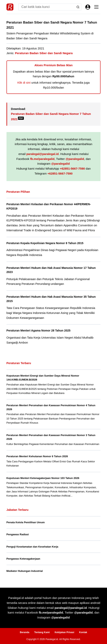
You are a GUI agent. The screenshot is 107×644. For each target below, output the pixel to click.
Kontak (83, 632)
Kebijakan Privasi (64, 632)
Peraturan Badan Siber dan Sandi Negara (44, 53)
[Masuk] (88, 7)
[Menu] (96, 7)
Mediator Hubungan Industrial (25, 571)
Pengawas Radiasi (18, 534)
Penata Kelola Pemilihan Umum (26, 522)
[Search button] (78, 7)
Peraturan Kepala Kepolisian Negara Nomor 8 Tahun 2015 (45, 243)
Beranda (25, 632)
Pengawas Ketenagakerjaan (23, 559)
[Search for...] (47, 7)
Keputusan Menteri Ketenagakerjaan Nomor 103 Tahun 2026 (43, 478)
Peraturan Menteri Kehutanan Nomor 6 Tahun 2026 (37, 456)
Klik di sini (24, 83)
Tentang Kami (42, 632)
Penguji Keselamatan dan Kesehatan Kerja (32, 547)
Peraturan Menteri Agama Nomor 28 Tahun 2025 (39, 330)
